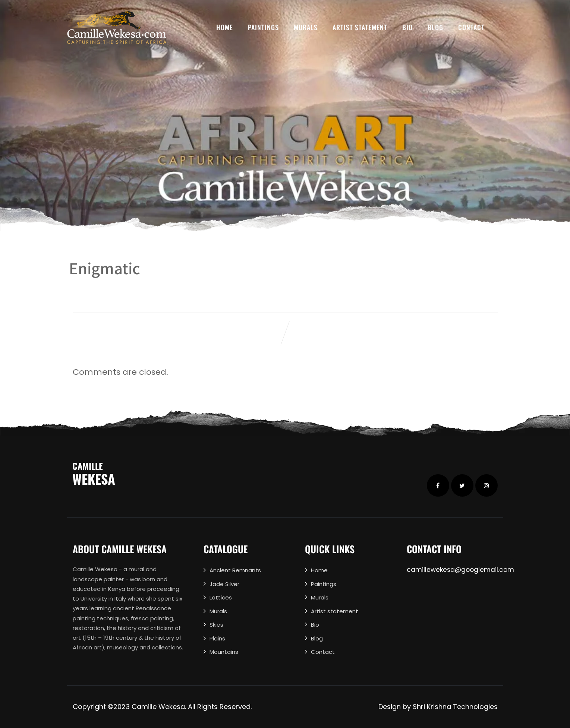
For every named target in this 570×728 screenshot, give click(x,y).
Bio (407, 27)
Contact (471, 27)
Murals (306, 27)
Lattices (221, 597)
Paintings (263, 27)
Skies (216, 625)
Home (225, 27)
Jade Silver (224, 584)
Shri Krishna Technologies (455, 707)
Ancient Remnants (235, 570)
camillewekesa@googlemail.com (460, 570)
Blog (435, 27)
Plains (217, 638)
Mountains (224, 652)
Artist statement (360, 27)
